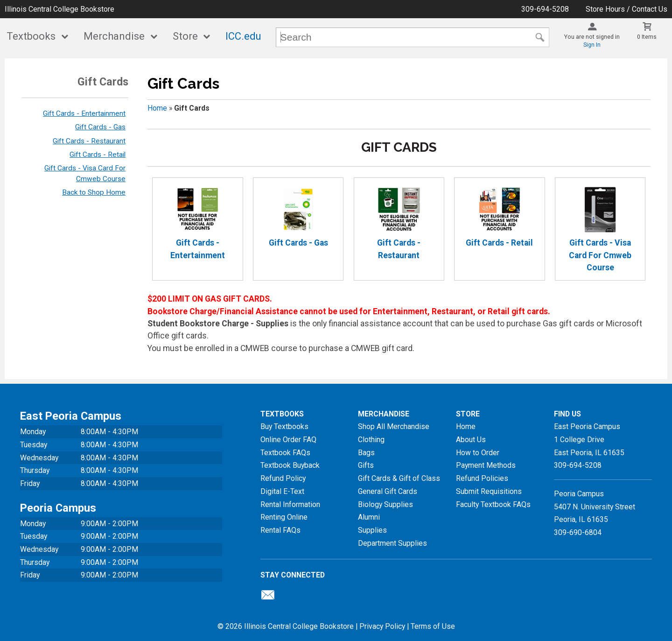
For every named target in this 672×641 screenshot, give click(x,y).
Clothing (371, 440)
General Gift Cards (388, 491)
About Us (471, 440)
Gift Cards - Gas (100, 127)
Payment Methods (486, 465)
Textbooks (31, 36)
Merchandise (114, 36)
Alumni (369, 517)
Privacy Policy (382, 626)
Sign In (592, 45)
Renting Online (284, 517)
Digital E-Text (282, 491)
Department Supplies (392, 543)
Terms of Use (433, 626)
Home (157, 108)
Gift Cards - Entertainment (84, 113)
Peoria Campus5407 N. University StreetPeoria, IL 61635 (595, 507)
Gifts (366, 465)
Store (185, 36)
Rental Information (290, 504)
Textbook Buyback (290, 465)
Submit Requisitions (489, 491)
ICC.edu (243, 36)
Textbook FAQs (285, 453)
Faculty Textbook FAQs (493, 504)
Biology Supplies (385, 504)
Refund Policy (283, 478)
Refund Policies (482, 478)
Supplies (372, 530)
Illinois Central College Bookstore (59, 9)
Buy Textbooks (284, 426)
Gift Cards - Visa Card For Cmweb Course (600, 229)
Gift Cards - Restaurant (89, 141)
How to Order (478, 453)
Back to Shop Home (94, 192)
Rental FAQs (280, 530)
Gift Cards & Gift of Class (399, 478)
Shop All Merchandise (394, 426)
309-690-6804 (578, 532)
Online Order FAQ (288, 440)
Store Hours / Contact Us (626, 9)
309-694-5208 (545, 9)
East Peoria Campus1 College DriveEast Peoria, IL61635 (589, 439)
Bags (366, 453)
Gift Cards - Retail (98, 155)
